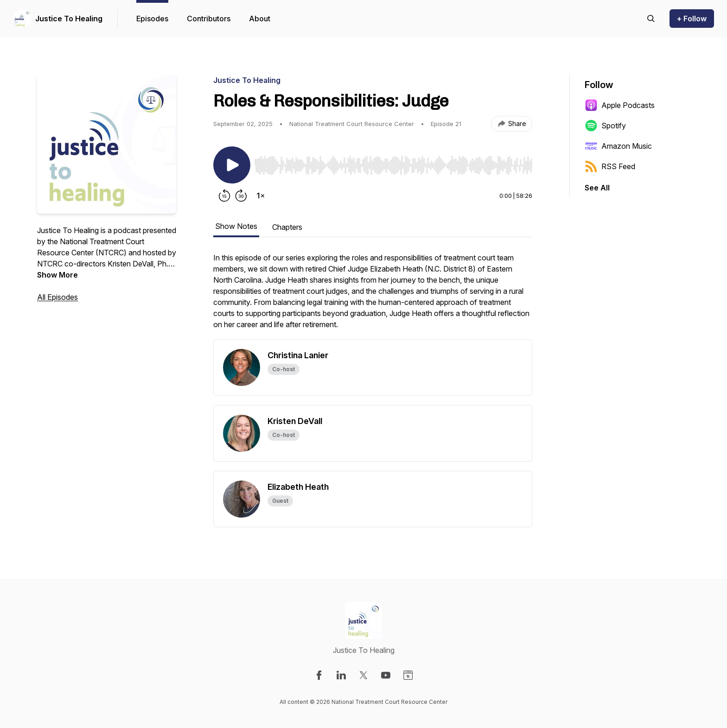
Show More (57, 275)
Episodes (152, 19)
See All (597, 188)
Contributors (209, 19)
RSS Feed (610, 166)
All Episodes (57, 297)
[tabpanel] (373, 296)
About (260, 19)
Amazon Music (618, 146)
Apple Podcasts (620, 105)
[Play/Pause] (232, 165)
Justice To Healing (69, 19)
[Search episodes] (651, 19)
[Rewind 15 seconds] (224, 196)
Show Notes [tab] (236, 226)
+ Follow (692, 19)
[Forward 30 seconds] (241, 196)
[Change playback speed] (261, 196)
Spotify (605, 126)
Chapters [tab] (287, 227)
